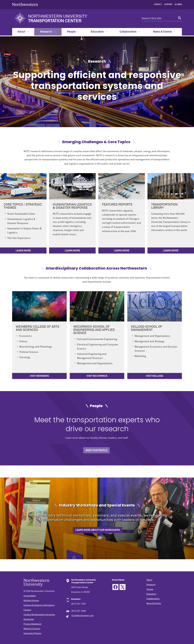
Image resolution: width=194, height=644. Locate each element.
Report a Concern (32, 629)
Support (168, 5)
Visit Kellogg (155, 376)
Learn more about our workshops (98, 530)
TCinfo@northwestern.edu (82, 616)
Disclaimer (29, 619)
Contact (158, 5)
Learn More (23, 251)
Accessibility (30, 596)
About (23, 32)
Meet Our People (96, 450)
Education (99, 32)
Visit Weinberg (39, 376)
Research (48, 32)
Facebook (115, 587)
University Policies (32, 633)
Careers (27, 610)
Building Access (31, 601)
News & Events (164, 32)
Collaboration (130, 32)
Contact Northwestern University (39, 615)
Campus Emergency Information (39, 605)
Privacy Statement (32, 624)
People (73, 32)
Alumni (178, 5)
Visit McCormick (97, 376)
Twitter (123, 587)
